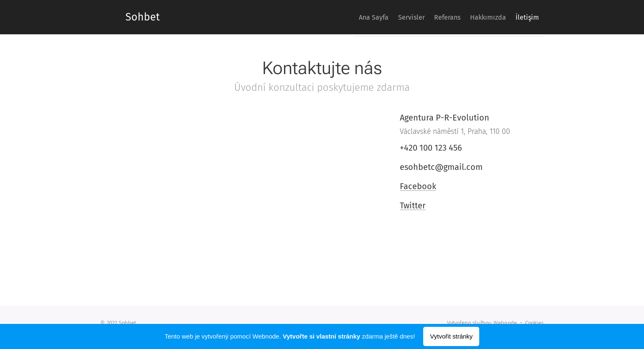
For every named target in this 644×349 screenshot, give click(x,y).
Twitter (413, 205)
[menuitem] (349, 17)
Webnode (505, 323)
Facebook (418, 186)
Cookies (534, 323)
